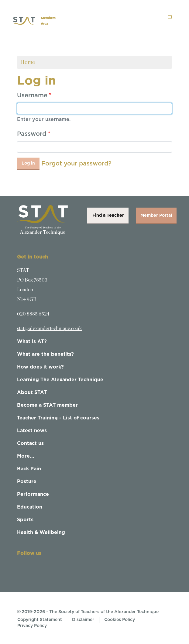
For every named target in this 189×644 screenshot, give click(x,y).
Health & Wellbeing (41, 532)
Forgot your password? (76, 164)
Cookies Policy (120, 620)
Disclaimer (83, 620)
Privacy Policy (32, 626)
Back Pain (29, 469)
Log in (28, 163)
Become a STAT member (47, 405)
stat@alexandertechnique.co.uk (49, 329)
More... (26, 456)
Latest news (32, 431)
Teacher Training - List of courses (58, 418)
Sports (25, 520)
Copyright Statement (40, 620)
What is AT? (32, 342)
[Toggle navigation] (170, 17)
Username (32, 95)
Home (27, 62)
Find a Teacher (108, 215)
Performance (33, 494)
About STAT (32, 392)
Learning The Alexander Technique (60, 380)
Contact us (30, 443)
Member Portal (156, 215)
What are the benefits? (45, 354)
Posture (27, 482)
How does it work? (40, 367)
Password (32, 134)
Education (30, 507)
